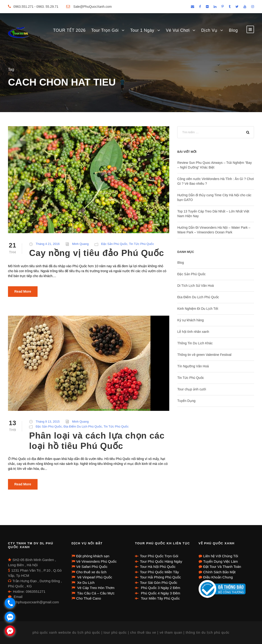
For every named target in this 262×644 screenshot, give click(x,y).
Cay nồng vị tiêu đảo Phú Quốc (97, 253)
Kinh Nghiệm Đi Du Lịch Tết (198, 309)
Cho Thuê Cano (89, 598)
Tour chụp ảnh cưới (192, 389)
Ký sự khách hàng (191, 320)
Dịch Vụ (209, 30)
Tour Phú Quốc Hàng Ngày (161, 561)
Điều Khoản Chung (218, 577)
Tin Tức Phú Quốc (141, 244)
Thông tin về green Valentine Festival (204, 355)
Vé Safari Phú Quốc (92, 567)
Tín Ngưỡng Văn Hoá (193, 366)
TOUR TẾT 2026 (69, 30)
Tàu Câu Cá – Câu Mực (95, 593)
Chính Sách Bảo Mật (220, 572)
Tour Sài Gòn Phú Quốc (159, 583)
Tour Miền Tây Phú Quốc (160, 598)
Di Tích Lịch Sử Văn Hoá (195, 286)
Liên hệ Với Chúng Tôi (221, 556)
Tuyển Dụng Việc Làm (221, 561)
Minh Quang (80, 244)
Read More (23, 291)
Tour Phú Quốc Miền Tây (159, 572)
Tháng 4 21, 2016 (48, 244)
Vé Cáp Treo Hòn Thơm (95, 588)
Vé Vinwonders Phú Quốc (96, 561)
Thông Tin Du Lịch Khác (195, 343)
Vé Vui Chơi (178, 30)
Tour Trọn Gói (105, 30)
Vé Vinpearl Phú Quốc (94, 577)
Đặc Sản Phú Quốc (114, 244)
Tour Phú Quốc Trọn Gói (159, 556)
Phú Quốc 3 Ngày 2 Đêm (160, 588)
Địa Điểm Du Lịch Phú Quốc (83, 426)
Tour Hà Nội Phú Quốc (158, 567)
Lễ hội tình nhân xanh (193, 332)
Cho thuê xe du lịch (91, 572)
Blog (233, 30)
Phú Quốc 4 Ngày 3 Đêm (160, 593)
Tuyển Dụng (186, 401)
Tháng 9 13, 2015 (48, 422)
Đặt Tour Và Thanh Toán (222, 567)
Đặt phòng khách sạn (93, 556)
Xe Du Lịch (85, 583)
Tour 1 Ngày (142, 30)
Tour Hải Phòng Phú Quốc (160, 577)
